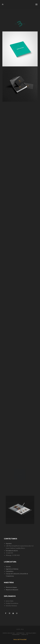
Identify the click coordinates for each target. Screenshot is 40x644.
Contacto (25, 634)
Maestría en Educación (12, 590)
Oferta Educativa (9, 633)
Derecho (8, 567)
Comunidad (16, 634)
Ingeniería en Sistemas (12, 569)
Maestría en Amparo (11, 587)
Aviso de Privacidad (20, 639)
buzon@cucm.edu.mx (12, 551)
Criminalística (10, 571)
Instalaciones (31, 633)
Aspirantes (9, 543)
